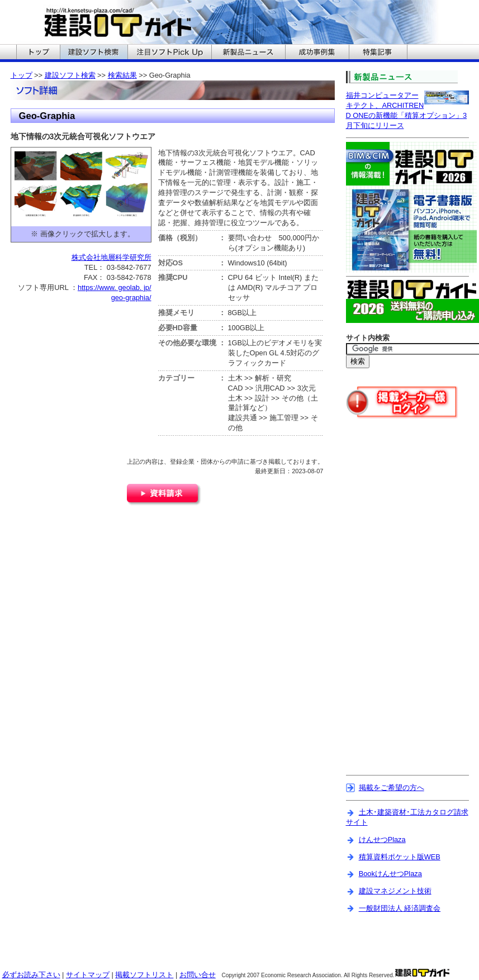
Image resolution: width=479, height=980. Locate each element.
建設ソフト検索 (70, 75)
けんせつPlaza (382, 839)
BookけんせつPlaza (390, 874)
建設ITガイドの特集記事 (378, 53)
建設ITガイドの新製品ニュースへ (248, 53)
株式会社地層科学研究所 (112, 257)
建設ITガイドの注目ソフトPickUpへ (169, 53)
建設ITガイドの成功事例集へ (317, 53)
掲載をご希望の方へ (392, 788)
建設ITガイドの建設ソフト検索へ (94, 53)
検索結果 (122, 75)
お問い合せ (198, 975)
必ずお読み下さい (31, 975)
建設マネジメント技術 (395, 891)
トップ (22, 75)
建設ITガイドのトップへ (38, 53)
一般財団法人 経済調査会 (400, 908)
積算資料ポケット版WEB (400, 857)
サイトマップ (88, 975)
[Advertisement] (393, 604)
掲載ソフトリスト (144, 975)
